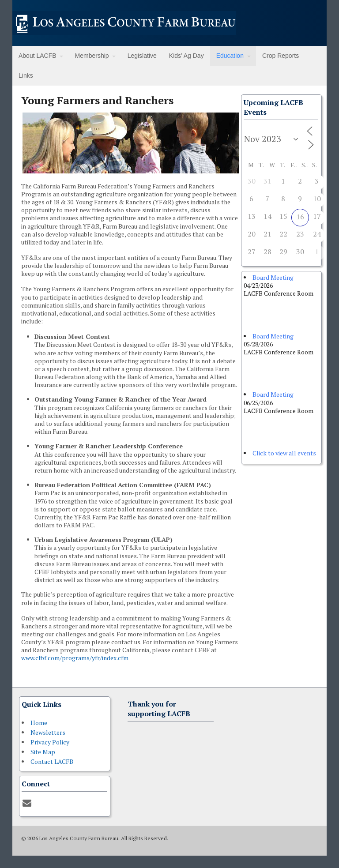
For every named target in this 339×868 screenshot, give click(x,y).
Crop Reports (281, 56)
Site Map (43, 752)
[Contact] (27, 803)
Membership (92, 56)
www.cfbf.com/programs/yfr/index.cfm (75, 658)
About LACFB (38, 56)
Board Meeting (273, 277)
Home (39, 723)
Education (230, 56)
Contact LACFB (52, 761)
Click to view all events (284, 453)
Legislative (142, 56)
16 (300, 217)
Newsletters (48, 732)
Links (26, 75)
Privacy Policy (50, 742)
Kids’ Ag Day (186, 56)
